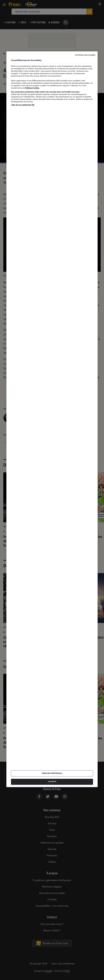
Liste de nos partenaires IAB (23, 105)
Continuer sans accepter (85, 55)
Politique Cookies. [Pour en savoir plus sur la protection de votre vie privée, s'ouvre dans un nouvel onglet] (32, 88)
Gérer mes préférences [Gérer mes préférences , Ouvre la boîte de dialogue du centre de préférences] (52, 773)
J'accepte (52, 782)
